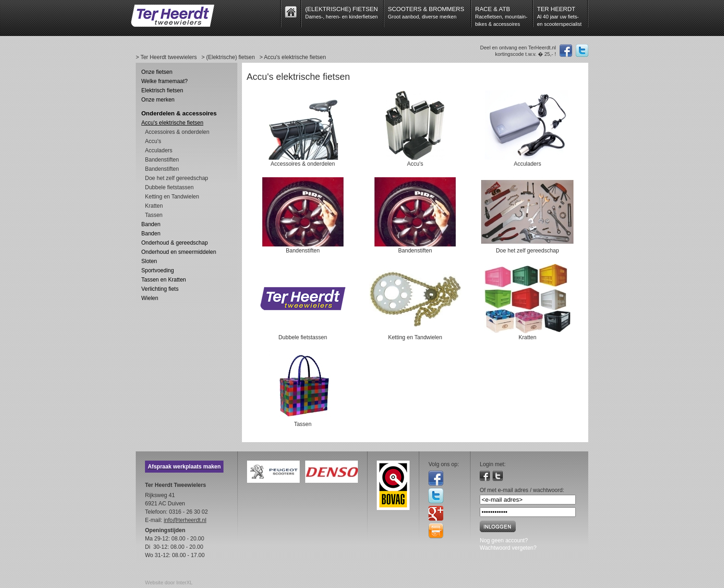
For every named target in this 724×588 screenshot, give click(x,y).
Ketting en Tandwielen (172, 197)
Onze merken (158, 100)
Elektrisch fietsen (162, 90)
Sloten (149, 261)
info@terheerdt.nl (185, 520)
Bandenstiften (162, 160)
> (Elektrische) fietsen (228, 57)
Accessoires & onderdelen (177, 132)
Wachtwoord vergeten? (508, 548)
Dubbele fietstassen (169, 187)
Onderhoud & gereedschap (175, 243)
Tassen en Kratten (164, 280)
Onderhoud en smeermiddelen (179, 252)
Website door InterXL (169, 582)
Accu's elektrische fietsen (172, 123)
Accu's (153, 141)
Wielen (150, 298)
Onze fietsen (157, 72)
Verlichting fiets (160, 289)
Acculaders (159, 150)
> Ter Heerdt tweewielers (166, 57)
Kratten (154, 206)
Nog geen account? (504, 540)
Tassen (154, 215)
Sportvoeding (158, 270)
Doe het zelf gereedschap (177, 178)
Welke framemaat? (164, 81)
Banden (151, 224)
